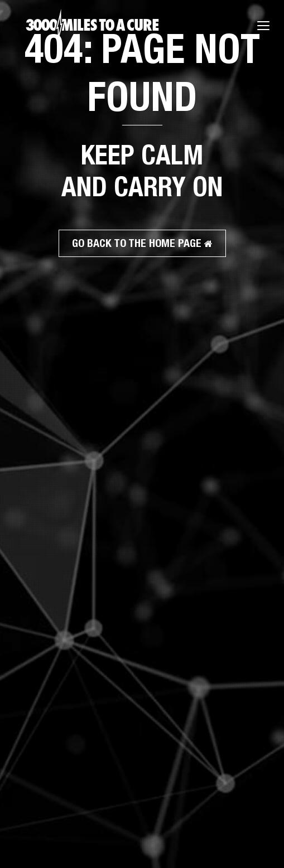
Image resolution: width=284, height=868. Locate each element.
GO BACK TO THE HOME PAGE (142, 243)
